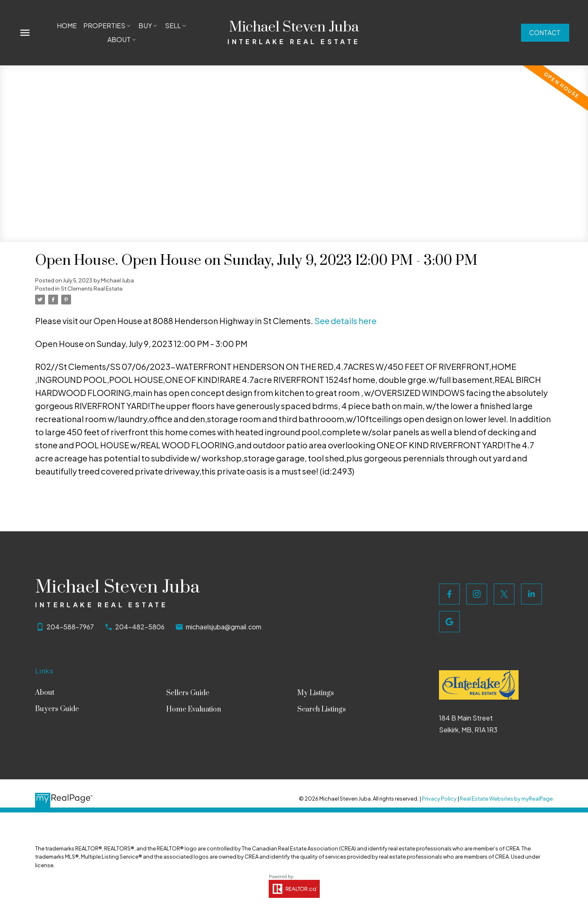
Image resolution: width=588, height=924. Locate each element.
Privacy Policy (439, 799)
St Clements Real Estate (92, 288)
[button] (543, 33)
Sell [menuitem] (173, 26)
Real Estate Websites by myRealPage (506, 799)
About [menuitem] (119, 39)
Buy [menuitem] (146, 26)
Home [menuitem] (67, 26)
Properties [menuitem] (105, 26)
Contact (543, 32)
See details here (345, 321)
